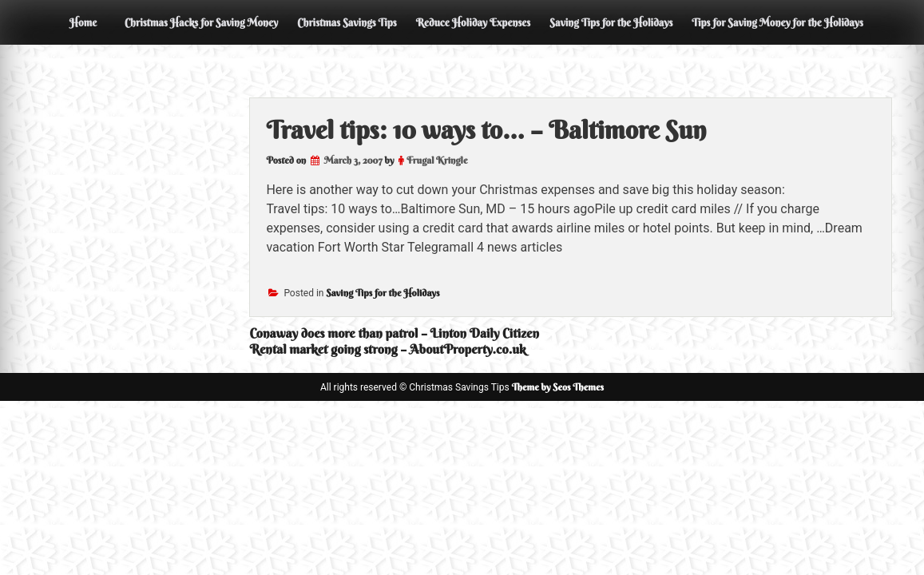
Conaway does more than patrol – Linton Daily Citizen (394, 333)
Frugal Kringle (437, 160)
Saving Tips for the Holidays (611, 22)
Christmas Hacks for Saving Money (201, 22)
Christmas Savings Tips (347, 22)
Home (83, 22)
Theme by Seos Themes (558, 387)
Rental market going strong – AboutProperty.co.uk (387, 349)
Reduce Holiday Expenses (474, 22)
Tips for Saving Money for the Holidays (777, 22)
